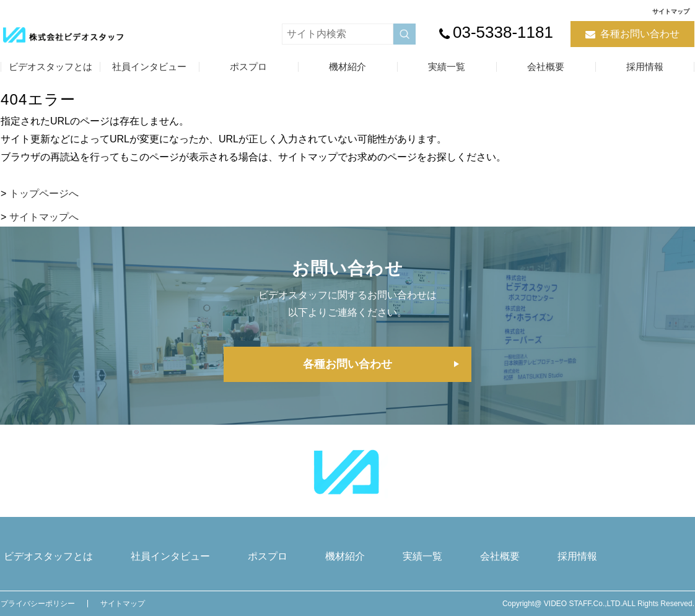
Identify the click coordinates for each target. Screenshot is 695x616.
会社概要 (546, 67)
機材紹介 (347, 67)
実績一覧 (447, 67)
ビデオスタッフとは (50, 67)
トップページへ (44, 193)
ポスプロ (248, 67)
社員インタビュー (149, 67)
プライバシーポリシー (38, 604)
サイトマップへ (44, 217)
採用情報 (645, 67)
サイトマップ (671, 11)
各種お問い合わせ (640, 34)
